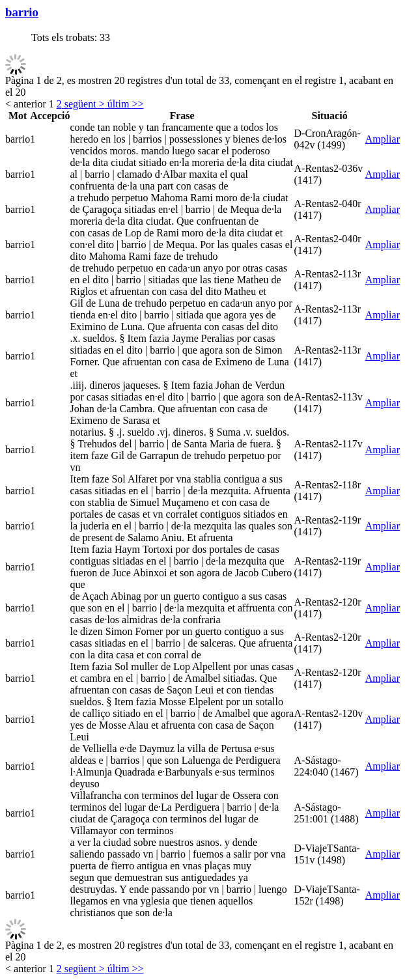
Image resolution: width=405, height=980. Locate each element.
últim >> (124, 104)
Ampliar (383, 139)
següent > (83, 104)
